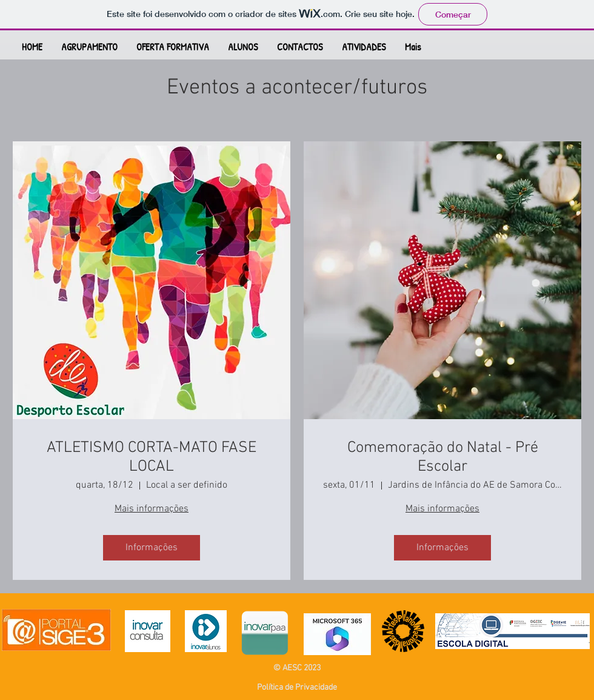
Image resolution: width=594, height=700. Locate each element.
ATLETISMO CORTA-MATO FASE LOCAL (152, 457)
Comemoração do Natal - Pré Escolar (443, 457)
